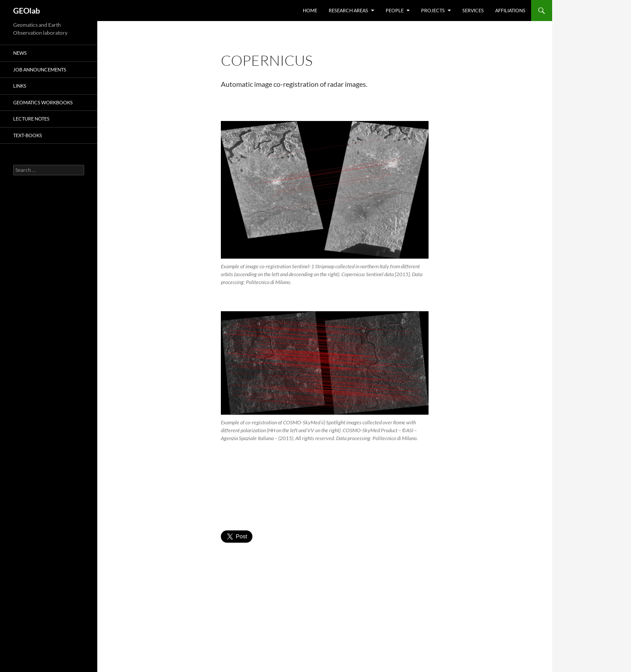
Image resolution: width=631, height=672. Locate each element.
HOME (310, 10)
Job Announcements (40, 69)
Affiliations (510, 10)
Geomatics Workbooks (43, 102)
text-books (28, 135)
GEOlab (27, 11)
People (395, 10)
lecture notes (31, 119)
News (20, 53)
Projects (433, 10)
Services (473, 10)
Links (20, 86)
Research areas (348, 10)
